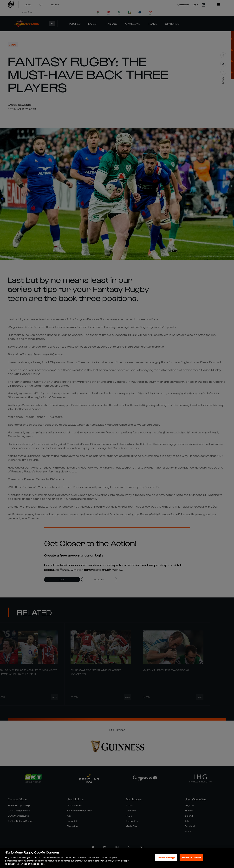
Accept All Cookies (191, 858)
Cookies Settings (166, 858)
